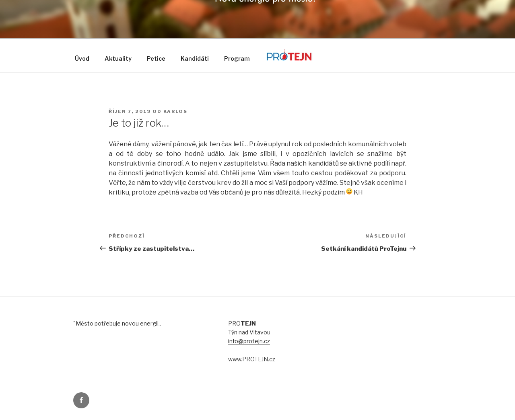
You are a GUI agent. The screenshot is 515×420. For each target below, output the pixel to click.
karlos (175, 111)
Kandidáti (195, 58)
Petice (156, 58)
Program (237, 58)
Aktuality (118, 58)
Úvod (82, 58)
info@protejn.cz (249, 341)
